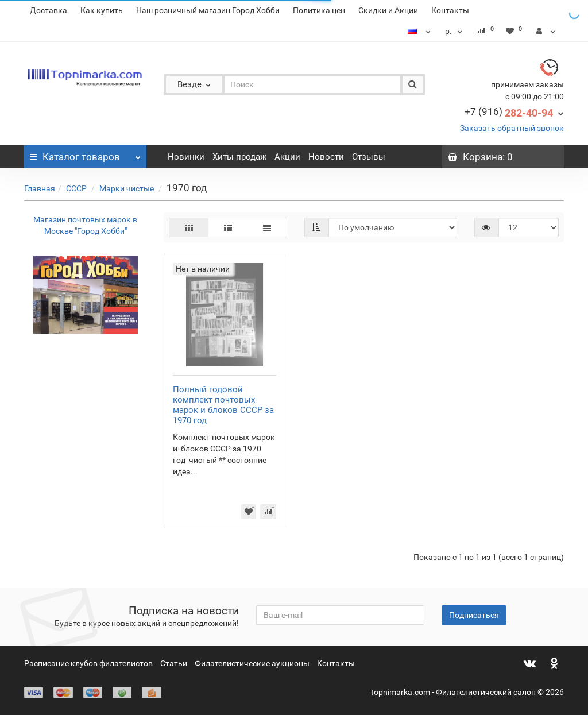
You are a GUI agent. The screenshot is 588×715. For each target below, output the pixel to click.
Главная (40, 188)
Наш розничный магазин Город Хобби (208, 10)
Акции (287, 157)
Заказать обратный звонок (512, 128)
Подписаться (474, 615)
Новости (326, 157)
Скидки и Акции (388, 10)
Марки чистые (127, 188)
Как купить (102, 10)
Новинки (186, 157)
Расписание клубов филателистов (88, 663)
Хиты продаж (239, 157)
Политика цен (319, 10)
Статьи (174, 663)
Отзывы (369, 157)
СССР (77, 188)
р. (455, 31)
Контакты (450, 10)
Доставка (49, 10)
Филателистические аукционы (252, 663)
